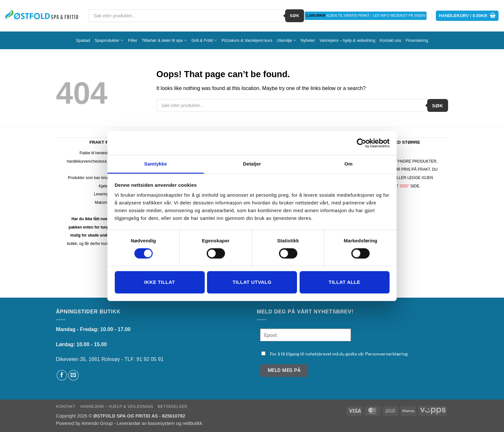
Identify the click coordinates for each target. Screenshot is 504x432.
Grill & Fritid (204, 40)
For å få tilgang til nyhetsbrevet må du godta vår (339, 354)
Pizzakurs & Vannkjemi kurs (247, 40)
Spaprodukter (109, 40)
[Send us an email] (73, 375)
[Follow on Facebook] (62, 375)
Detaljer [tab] (252, 164)
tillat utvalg (252, 282)
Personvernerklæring (386, 354)
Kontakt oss (390, 40)
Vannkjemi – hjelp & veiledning (347, 40)
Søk (295, 16)
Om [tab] (348, 164)
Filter (132, 40)
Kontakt (66, 407)
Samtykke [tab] (156, 164)
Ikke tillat (160, 282)
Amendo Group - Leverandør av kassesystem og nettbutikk (142, 423)
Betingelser (173, 407)
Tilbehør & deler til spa (164, 40)
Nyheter (308, 40)
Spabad (83, 40)
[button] (467, 16)
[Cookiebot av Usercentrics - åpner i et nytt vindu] (361, 143)
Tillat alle (344, 282)
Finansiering (417, 40)
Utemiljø (286, 40)
